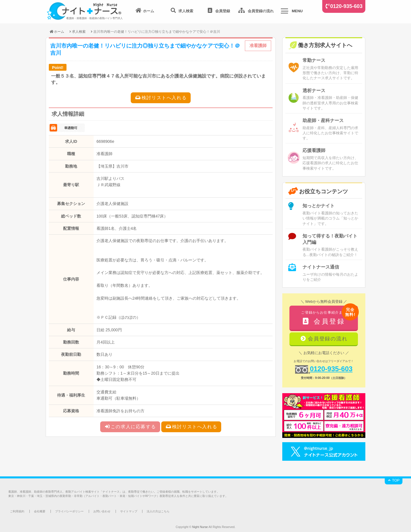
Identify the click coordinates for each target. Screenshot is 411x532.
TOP (394, 480)
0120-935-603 (346, 6)
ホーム (57, 32)
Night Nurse (200, 527)
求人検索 (79, 32)
